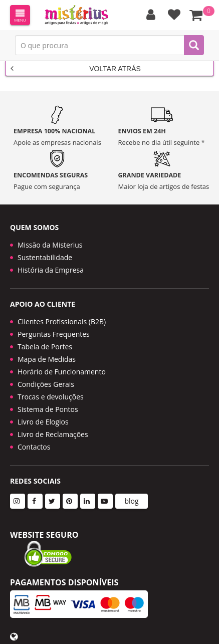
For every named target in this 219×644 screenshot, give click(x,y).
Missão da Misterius (50, 245)
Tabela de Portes (45, 347)
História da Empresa (51, 270)
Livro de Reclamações (53, 434)
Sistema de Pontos (48, 409)
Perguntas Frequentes (54, 334)
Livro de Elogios (43, 422)
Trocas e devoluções (51, 397)
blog (131, 501)
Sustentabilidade (45, 257)
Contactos (34, 447)
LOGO (76, 15)
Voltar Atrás (76, 68)
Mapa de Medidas (47, 359)
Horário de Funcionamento (62, 372)
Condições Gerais (46, 384)
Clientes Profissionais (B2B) (62, 321)
